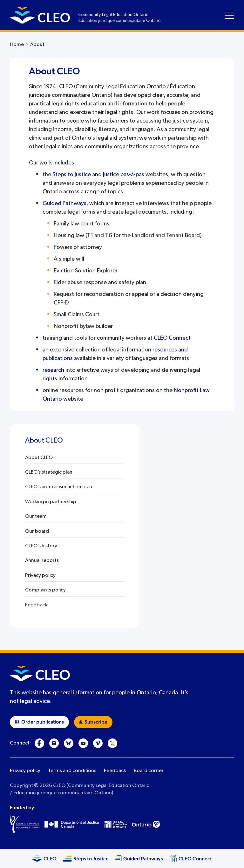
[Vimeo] (98, 743)
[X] (112, 743)
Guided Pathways (64, 204)
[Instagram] (54, 743)
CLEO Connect (172, 338)
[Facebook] (39, 743)
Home (17, 45)
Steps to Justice (72, 175)
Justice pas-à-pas (124, 175)
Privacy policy (25, 771)
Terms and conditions (72, 771)
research (53, 370)
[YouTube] (83, 743)
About (37, 45)
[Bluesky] (69, 743)
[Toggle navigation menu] (229, 15)
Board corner (149, 771)
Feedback (115, 771)
